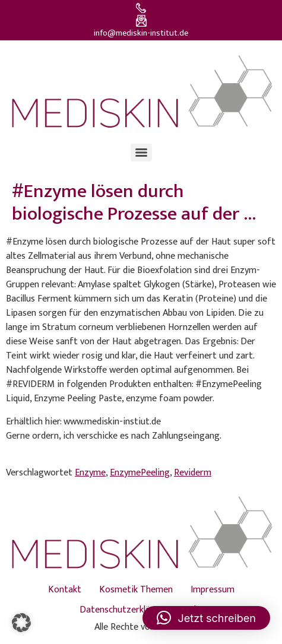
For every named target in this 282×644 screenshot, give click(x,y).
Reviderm (193, 473)
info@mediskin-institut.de (141, 33)
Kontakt (65, 590)
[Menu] (141, 153)
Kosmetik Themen (136, 590)
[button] (21, 623)
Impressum (213, 590)
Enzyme (90, 473)
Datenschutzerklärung (124, 610)
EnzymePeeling (140, 473)
